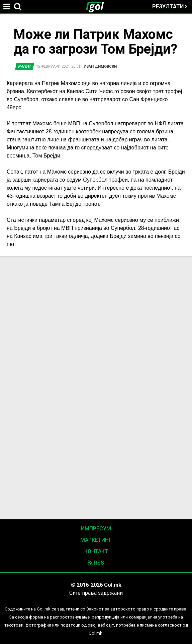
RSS (96, 563)
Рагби (25, 67)
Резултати (170, 7)
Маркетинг (96, 540)
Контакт (96, 551)
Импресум (96, 529)
